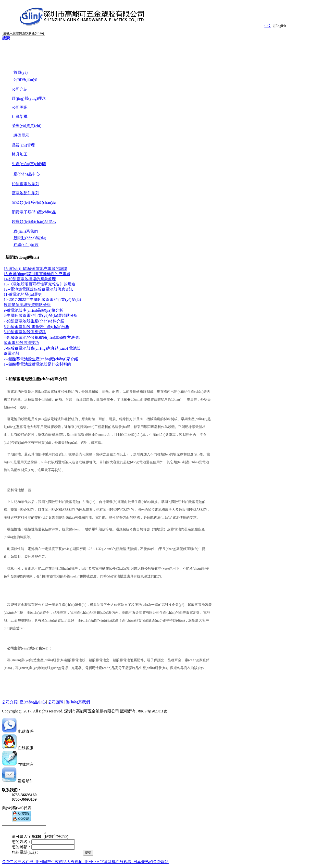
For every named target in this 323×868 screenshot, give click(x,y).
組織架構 (20, 116)
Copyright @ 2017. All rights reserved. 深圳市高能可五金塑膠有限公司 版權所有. (84, 711)
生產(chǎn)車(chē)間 (29, 164)
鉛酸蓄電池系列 (25, 184)
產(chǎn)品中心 (33, 702)
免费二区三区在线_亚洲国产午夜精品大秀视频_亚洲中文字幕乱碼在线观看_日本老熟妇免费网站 (85, 863)
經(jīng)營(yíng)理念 (29, 98)
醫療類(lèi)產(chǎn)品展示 (34, 222)
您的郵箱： (22, 848)
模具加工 (20, 154)
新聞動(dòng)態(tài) (22, 257)
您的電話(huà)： (26, 854)
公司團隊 (20, 107)
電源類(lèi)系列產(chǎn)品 (34, 202)
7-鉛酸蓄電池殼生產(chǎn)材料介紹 (36, 379)
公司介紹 (20, 89)
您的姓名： (22, 843)
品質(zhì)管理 (23, 145)
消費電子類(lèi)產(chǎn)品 (34, 212)
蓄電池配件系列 (25, 193)
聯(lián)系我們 (78, 702)
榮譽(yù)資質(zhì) (27, 126)
